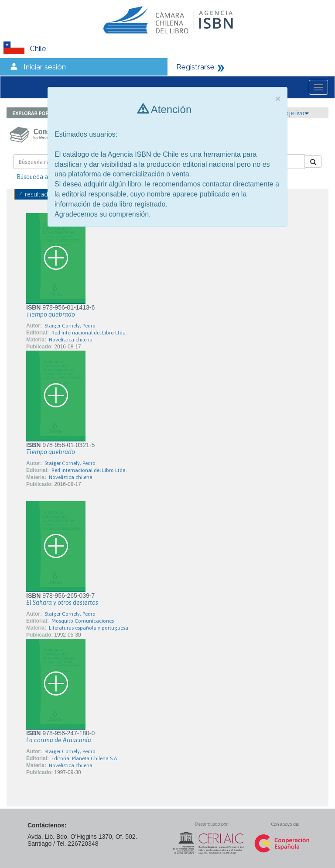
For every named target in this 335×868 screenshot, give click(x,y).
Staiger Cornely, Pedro (70, 326)
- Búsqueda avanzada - (44, 177)
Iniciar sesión (45, 67)
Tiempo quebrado (51, 314)
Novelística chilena (71, 340)
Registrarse (195, 67)
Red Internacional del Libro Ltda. (89, 333)
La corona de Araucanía (59, 740)
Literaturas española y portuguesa (89, 628)
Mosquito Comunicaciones (83, 621)
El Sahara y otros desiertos (62, 603)
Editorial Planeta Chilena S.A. (85, 758)
